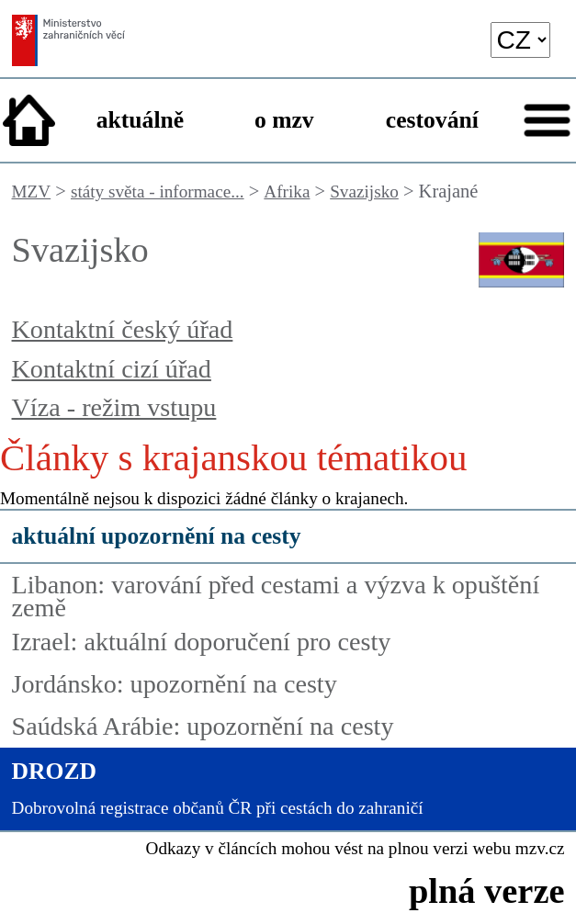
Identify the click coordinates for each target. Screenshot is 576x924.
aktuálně (140, 120)
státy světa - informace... (158, 192)
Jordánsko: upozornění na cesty (175, 684)
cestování (432, 120)
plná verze (487, 891)
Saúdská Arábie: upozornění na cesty (203, 726)
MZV (32, 192)
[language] (521, 40)
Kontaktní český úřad (123, 329)
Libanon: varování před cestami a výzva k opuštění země (276, 596)
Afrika (287, 192)
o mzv (284, 120)
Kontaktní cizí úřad (112, 369)
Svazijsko (364, 192)
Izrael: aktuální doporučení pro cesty (202, 642)
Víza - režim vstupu (114, 407)
